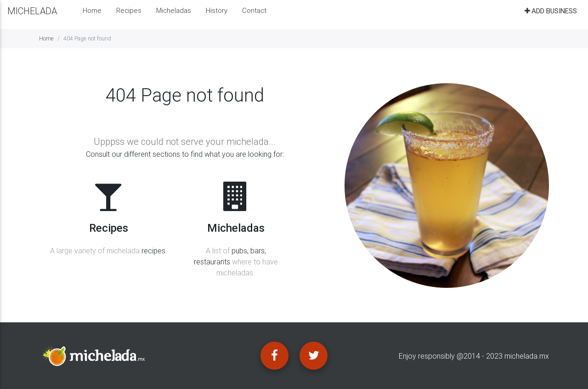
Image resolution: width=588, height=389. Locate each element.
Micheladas (174, 14)
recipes (153, 251)
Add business (550, 14)
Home (92, 14)
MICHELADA (32, 14)
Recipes (129, 14)
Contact (254, 14)
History (217, 14)
